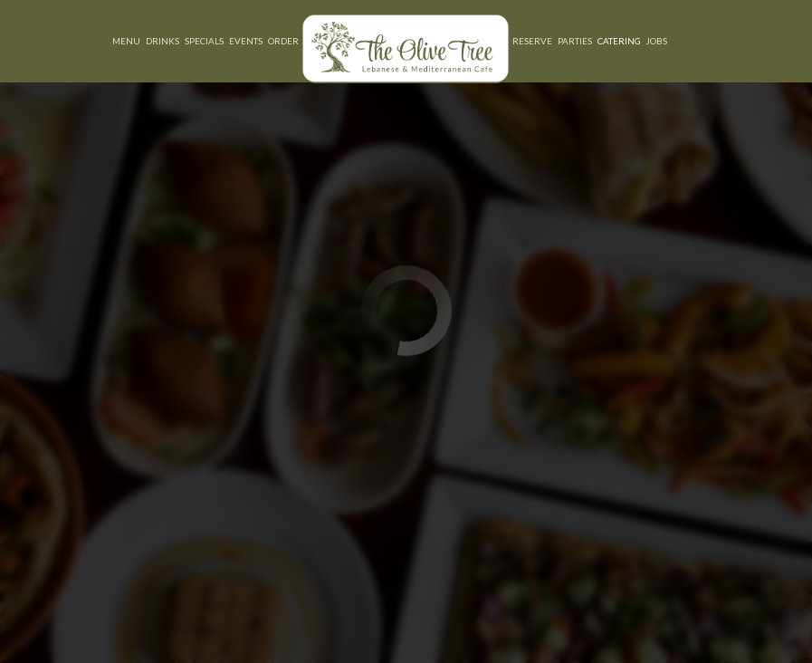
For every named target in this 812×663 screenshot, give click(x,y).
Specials (204, 41)
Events (246, 41)
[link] (406, 48)
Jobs (657, 41)
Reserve (532, 41)
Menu (126, 41)
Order (283, 41)
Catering (619, 41)
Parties (575, 41)
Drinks (162, 41)
